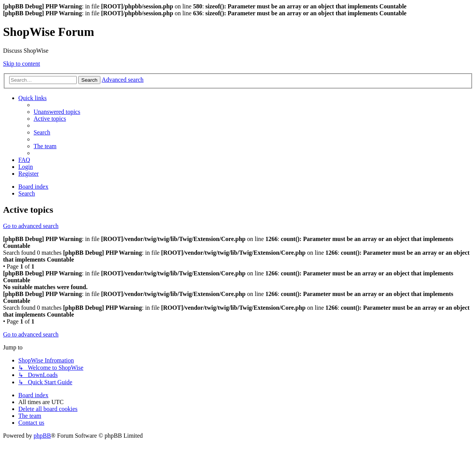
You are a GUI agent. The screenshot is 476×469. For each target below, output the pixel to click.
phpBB (42, 436)
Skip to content (22, 64)
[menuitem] (57, 112)
